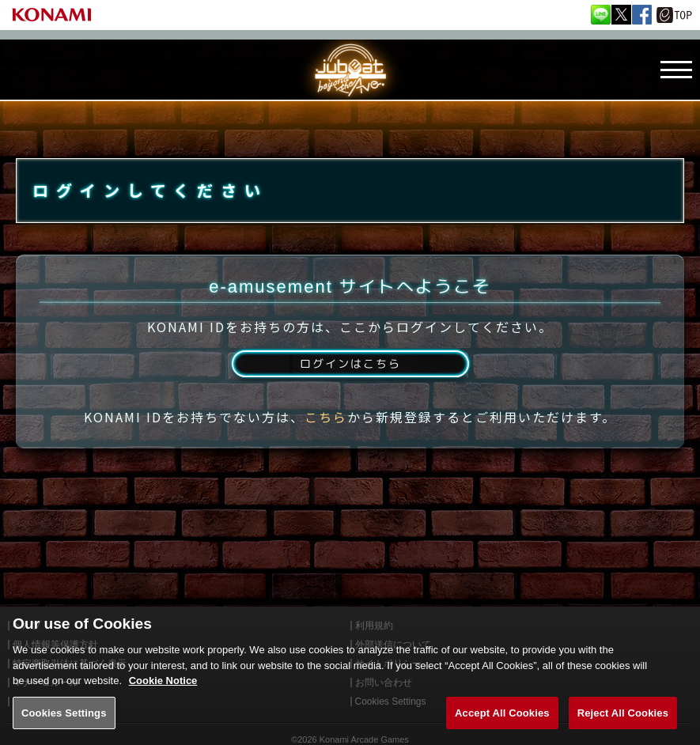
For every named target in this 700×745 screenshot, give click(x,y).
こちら (326, 437)
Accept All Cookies (502, 726)
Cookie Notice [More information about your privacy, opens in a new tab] (163, 694)
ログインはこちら (350, 382)
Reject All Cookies (623, 726)
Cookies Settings (64, 726)
